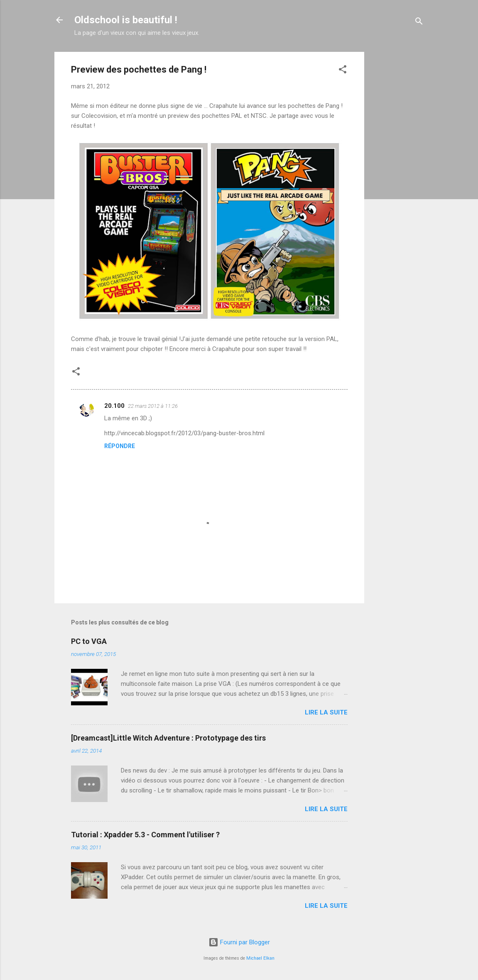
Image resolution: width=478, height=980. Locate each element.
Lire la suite (326, 712)
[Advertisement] (397, 176)
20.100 (114, 406)
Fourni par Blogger (239, 942)
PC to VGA (89, 641)
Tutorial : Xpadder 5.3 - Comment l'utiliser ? (145, 835)
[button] (343, 71)
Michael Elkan (260, 958)
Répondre (120, 446)
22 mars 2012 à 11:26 (153, 406)
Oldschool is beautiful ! (126, 20)
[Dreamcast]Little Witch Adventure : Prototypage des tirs (168, 738)
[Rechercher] (419, 23)
